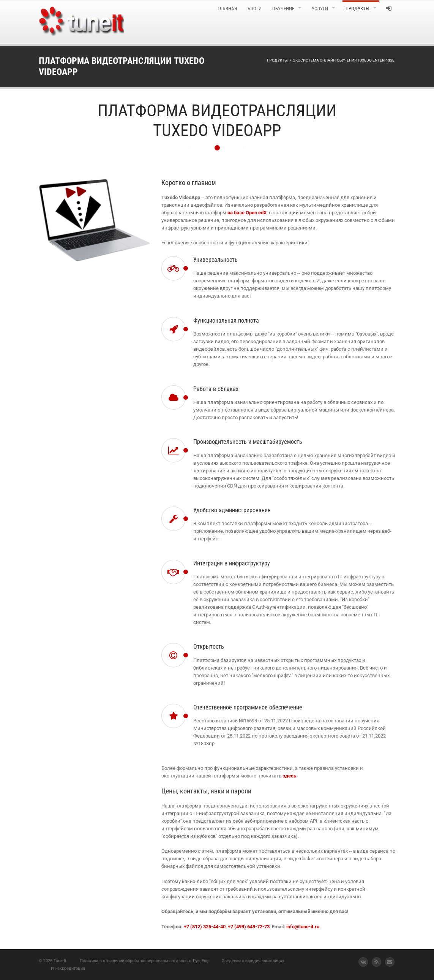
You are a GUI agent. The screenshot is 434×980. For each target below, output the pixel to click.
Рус (196, 961)
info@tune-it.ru (303, 927)
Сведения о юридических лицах (253, 961)
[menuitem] (174, 22)
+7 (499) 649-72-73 (249, 927)
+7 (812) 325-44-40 (205, 927)
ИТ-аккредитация (68, 968)
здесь (289, 776)
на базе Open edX (247, 213)
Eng (205, 961)
